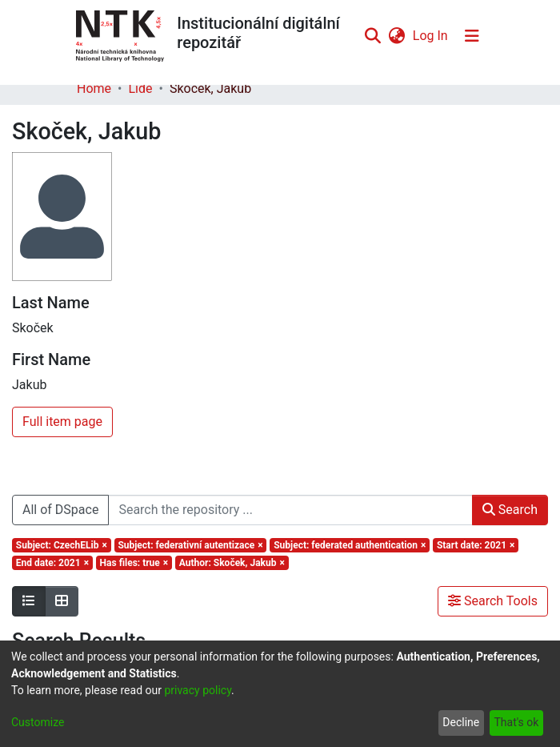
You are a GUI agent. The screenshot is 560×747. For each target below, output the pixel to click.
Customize (38, 722)
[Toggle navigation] (472, 36)
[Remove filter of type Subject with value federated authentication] (350, 545)
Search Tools (493, 601)
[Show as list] (29, 601)
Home (94, 88)
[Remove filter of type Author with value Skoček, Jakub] (232, 563)
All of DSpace (60, 510)
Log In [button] (431, 36)
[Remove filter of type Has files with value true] (134, 563)
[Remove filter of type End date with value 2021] (52, 563)
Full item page (62, 422)
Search (510, 510)
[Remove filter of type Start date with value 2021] (476, 545)
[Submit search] (372, 36)
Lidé (140, 88)
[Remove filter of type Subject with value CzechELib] (62, 545)
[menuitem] (396, 36)
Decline (461, 722)
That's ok (516, 722)
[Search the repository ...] (290, 510)
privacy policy (198, 690)
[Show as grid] (62, 601)
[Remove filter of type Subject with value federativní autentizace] (191, 545)
